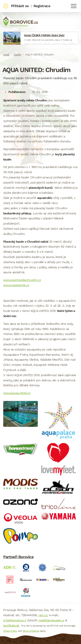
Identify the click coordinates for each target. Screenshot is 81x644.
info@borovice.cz (15, 620)
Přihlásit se (20, 6)
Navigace (74, 6)
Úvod (6, 55)
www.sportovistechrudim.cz (22, 280)
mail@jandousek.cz (51, 620)
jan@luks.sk (11, 625)
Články (17, 55)
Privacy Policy (10, 631)
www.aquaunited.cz (17, 393)
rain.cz (43, 615)
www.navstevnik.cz (16, 285)
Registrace (42, 6)
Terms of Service (31, 631)
